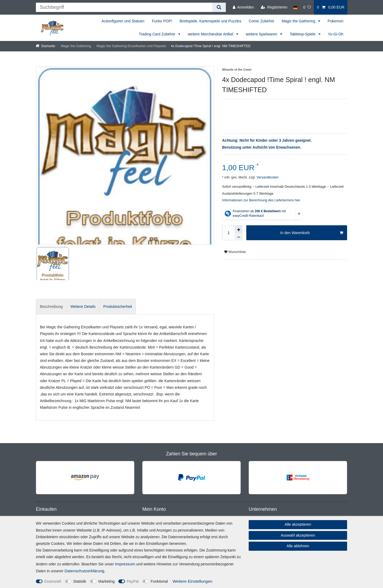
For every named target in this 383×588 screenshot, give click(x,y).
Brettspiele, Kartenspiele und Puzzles (210, 21)
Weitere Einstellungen (192, 581)
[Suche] (219, 7)
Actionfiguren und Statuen (123, 21)
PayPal (133, 581)
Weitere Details (83, 307)
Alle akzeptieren (298, 524)
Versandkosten (267, 177)
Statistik (80, 581)
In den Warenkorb (312, 233)
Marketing (107, 581)
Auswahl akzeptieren (298, 535)
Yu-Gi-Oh (336, 34)
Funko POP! (162, 21)
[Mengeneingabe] (228, 233)
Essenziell (53, 581)
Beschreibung (51, 307)
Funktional (159, 581)
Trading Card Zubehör (158, 34)
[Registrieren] (274, 7)
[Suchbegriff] (124, 7)
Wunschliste (235, 252)
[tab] (51, 307)
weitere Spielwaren (262, 34)
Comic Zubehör (261, 21)
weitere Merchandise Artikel (211, 34)
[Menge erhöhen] (239, 229)
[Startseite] (45, 46)
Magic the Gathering (299, 21)
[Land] (295, 7)
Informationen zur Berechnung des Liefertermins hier (261, 200)
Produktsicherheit (118, 307)
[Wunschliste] (307, 7)
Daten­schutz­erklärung (84, 571)
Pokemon (336, 21)
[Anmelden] (243, 7)
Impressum (125, 564)
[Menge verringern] (239, 236)
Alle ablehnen (298, 546)
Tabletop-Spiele (303, 34)
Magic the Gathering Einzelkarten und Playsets (131, 46)
